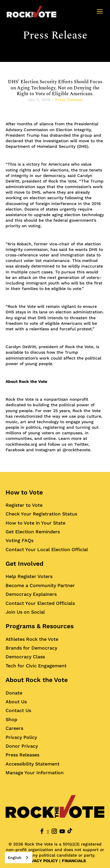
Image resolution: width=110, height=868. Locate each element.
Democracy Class (25, 657)
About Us (16, 702)
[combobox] (18, 858)
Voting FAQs (20, 540)
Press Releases (22, 755)
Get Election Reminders (33, 532)
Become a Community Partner (40, 585)
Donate (14, 693)
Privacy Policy (21, 737)
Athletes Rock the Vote (32, 639)
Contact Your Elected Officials (40, 603)
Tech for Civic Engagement (36, 666)
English (15, 858)
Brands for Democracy (31, 648)
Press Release (55, 35)
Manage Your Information (35, 773)
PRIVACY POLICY (41, 861)
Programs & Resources (40, 626)
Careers (14, 728)
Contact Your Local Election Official (47, 550)
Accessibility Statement (33, 764)
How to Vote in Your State (35, 523)
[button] (100, 15)
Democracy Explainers (31, 594)
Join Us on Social (25, 612)
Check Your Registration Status (41, 514)
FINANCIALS (74, 861)
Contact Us (18, 710)
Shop (11, 719)
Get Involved (24, 564)
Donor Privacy (22, 746)
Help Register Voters (29, 576)
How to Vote (24, 492)
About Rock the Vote (37, 680)
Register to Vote (24, 505)
